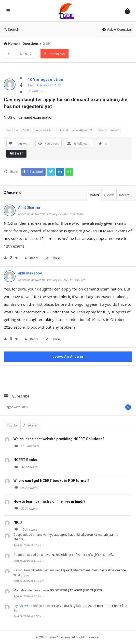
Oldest (109, 195)
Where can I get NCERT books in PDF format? (52, 481)
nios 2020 (22, 130)
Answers (30, 425)
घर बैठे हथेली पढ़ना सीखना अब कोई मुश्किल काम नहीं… (83, 555)
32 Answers (25, 467)
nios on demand (108, 130)
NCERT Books (25, 460)
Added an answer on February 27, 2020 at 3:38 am (51, 214)
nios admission (44, 130)
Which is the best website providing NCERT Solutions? (59, 439)
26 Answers (25, 488)
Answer (17, 153)
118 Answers (26, 446)
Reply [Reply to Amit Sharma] (31, 258)
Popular (12, 425)
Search (11, 29)
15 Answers (25, 530)
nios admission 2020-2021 (75, 130)
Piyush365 (21, 606)
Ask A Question (117, 29)
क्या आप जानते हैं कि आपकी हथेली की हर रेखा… (77, 590)
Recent (124, 195)
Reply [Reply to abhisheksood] (31, 339)
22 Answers (25, 509)
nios (8, 130)
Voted (94, 195)
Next (26, 54)
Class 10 (37, 91)
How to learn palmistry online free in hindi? (49, 501)
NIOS (18, 522)
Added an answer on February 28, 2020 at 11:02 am (52, 280)
